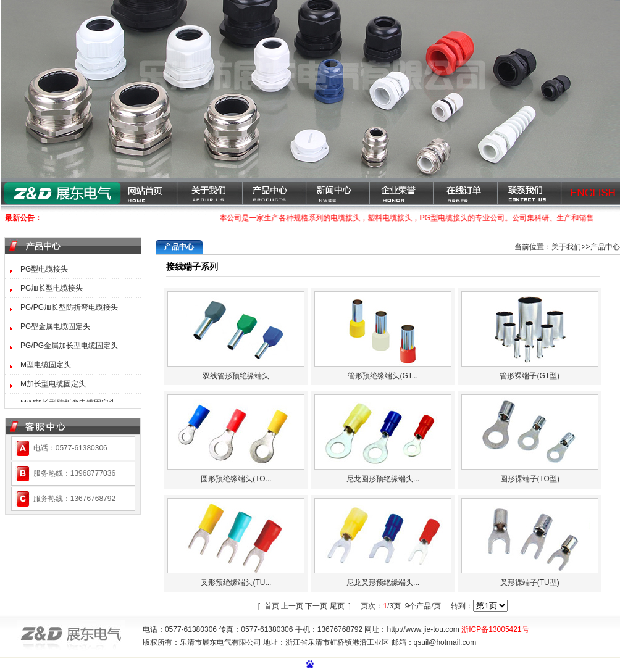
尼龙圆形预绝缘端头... (383, 479)
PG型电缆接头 (44, 269)
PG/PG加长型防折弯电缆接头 (69, 307)
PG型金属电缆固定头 (55, 326)
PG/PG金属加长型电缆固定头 (69, 346)
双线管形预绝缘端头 (236, 376)
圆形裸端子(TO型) (530, 479)
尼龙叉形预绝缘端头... (383, 583)
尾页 (337, 606)
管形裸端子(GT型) (530, 376)
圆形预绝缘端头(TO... (236, 479)
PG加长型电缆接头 (52, 288)
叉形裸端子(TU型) (530, 583)
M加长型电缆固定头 (53, 384)
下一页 (316, 606)
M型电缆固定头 (46, 365)
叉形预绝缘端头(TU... (236, 583)
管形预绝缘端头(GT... (383, 376)
